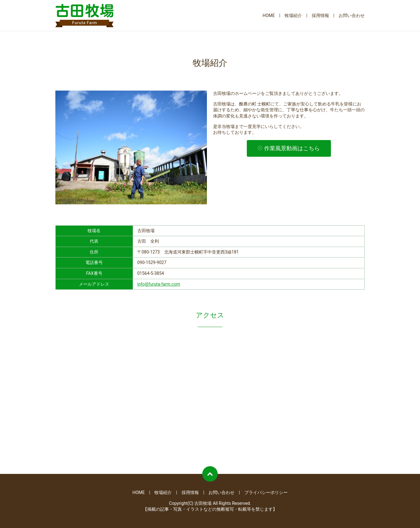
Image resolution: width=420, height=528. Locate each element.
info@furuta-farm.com (159, 284)
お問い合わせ (352, 15)
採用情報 (320, 15)
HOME (269, 15)
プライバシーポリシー (266, 492)
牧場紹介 (293, 15)
